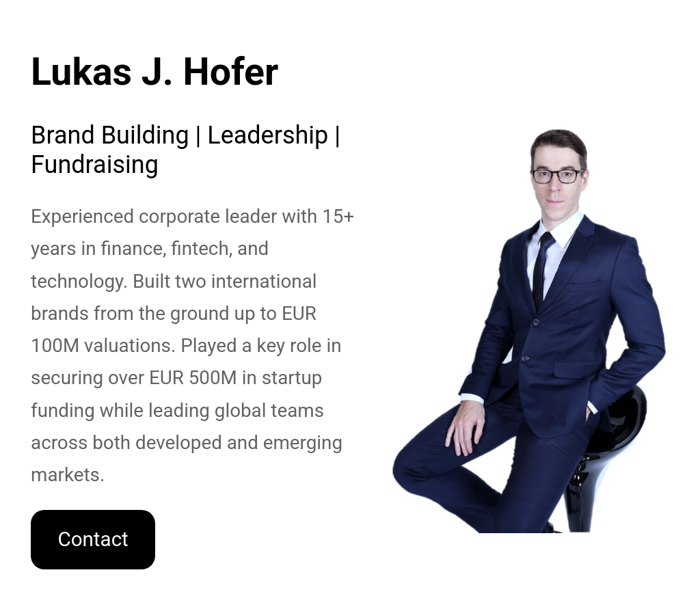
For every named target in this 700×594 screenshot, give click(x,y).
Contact (93, 539)
